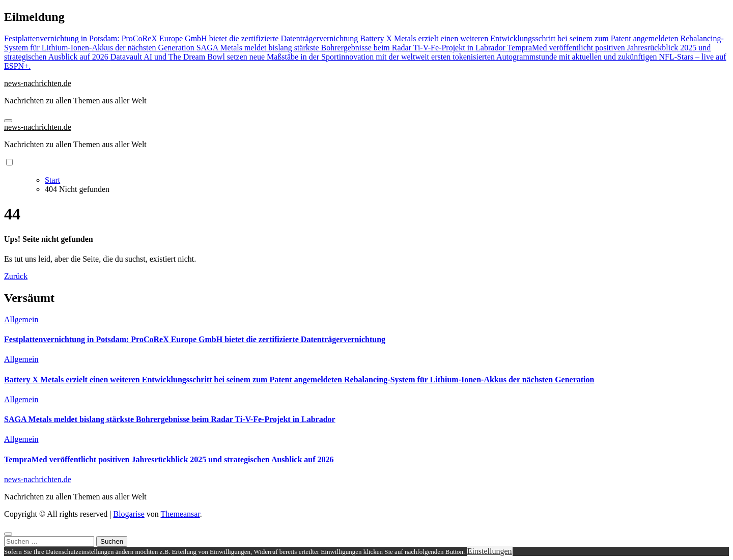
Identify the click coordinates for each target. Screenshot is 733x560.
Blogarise (129, 514)
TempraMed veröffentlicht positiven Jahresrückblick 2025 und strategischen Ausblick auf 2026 (169, 459)
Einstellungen (490, 551)
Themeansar (180, 514)
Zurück (16, 276)
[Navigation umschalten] (8, 121)
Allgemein (21, 319)
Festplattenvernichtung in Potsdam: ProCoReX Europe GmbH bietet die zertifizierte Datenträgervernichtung (195, 339)
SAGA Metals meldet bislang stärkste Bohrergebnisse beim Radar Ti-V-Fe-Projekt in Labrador (170, 419)
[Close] (8, 534)
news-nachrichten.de (38, 83)
